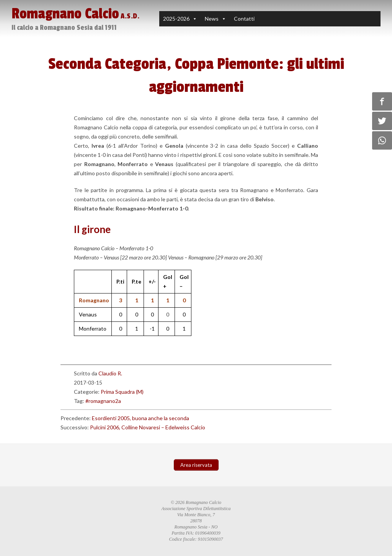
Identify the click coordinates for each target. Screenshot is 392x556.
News (212, 19)
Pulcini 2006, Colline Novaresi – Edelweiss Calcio (148, 427)
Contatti (244, 19)
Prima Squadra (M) (122, 392)
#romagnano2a (103, 401)
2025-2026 (176, 19)
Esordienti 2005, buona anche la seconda (140, 418)
